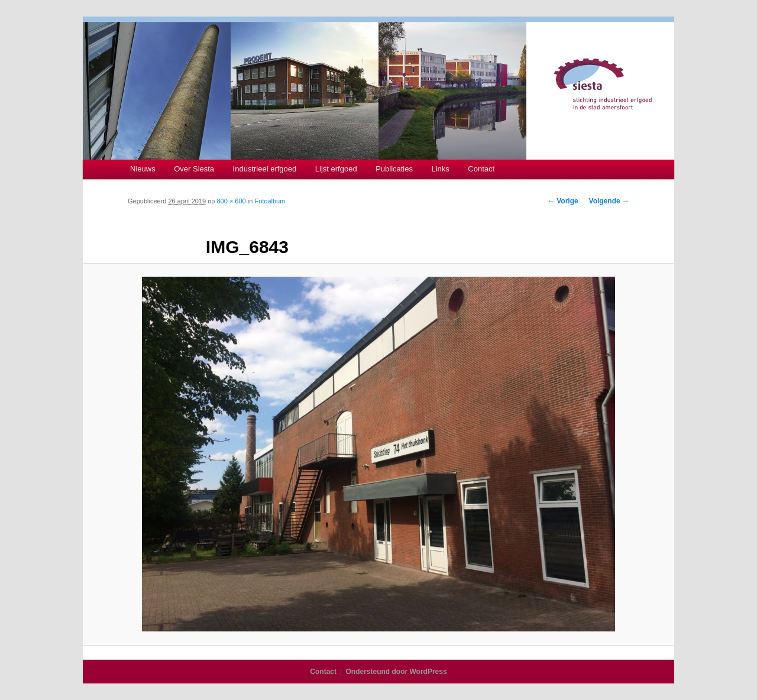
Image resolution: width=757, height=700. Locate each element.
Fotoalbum (270, 201)
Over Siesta (194, 169)
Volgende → (609, 201)
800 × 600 (231, 201)
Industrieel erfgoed (265, 169)
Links (441, 169)
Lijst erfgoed (336, 169)
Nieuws (143, 169)
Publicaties (394, 169)
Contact (481, 169)
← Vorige (563, 201)
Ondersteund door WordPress (397, 672)
